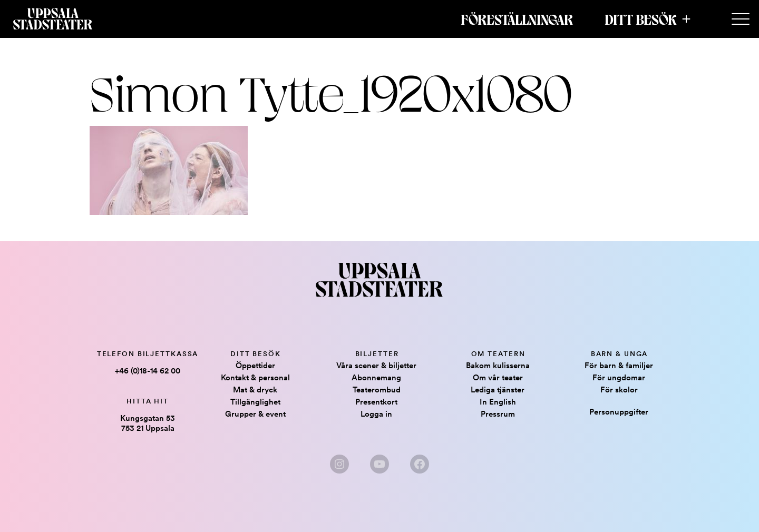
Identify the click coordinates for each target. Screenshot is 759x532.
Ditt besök (641, 19)
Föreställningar (517, 19)
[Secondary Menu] (741, 19)
